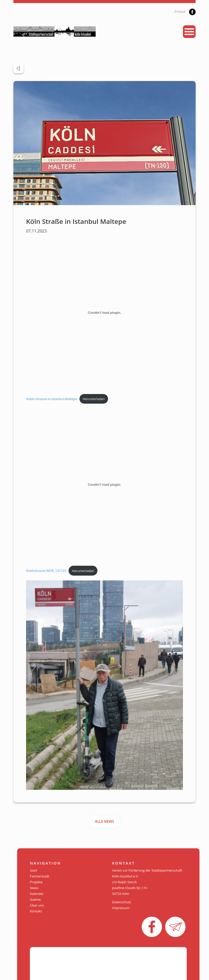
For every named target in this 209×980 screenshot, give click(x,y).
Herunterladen (94, 399)
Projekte (36, 882)
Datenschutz (122, 902)
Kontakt (36, 911)
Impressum (121, 908)
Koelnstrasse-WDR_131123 (46, 571)
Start (34, 870)
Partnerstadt (39, 876)
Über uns (37, 905)
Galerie (35, 899)
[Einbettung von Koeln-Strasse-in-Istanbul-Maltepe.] (104, 313)
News (34, 888)
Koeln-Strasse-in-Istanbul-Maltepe (51, 399)
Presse (180, 12)
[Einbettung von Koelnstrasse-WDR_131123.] (104, 485)
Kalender (37, 894)
